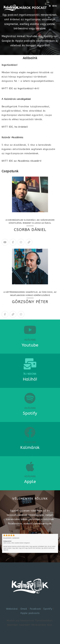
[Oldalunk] (30, 432)
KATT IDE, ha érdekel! (15, 127)
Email (24, 609)
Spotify (48, 609)
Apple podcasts (30, 613)
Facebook (35, 609)
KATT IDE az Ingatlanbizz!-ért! (20, 88)
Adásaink (30, 340)
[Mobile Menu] (53, 6)
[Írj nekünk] (30, 364)
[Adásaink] (30, 330)
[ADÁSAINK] (30, 398)
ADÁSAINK (30, 408)
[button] (4, 543)
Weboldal (12, 609)
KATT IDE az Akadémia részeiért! (21, 161)
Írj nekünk (30, 374)
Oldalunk (30, 442)
